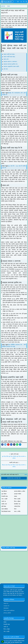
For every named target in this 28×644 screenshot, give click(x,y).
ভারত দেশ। (6, 59)
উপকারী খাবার (7, 624)
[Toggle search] (24, 2)
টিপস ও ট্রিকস (7, 629)
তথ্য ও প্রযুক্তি (7, 632)
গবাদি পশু (6, 627)
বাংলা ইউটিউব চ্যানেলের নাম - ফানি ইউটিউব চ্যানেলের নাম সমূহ (14, 346)
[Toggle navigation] (26, 2)
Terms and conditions (9, 610)
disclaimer (6, 608)
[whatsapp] (18, 2)
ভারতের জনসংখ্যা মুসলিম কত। (11, 64)
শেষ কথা (6, 69)
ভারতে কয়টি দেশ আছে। (9, 54)
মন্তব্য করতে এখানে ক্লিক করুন (14, 478)
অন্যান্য (5, 622)
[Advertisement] (14, 530)
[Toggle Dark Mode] (21, 2)
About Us (6, 603)
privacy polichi (7, 613)
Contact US (6, 606)
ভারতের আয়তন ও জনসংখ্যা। (10, 62)
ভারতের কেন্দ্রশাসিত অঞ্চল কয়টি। (11, 67)
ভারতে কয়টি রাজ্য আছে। (9, 57)
